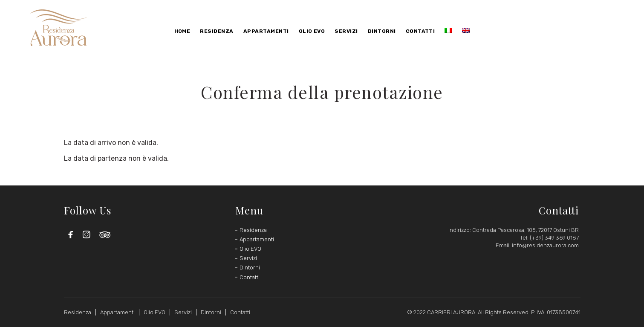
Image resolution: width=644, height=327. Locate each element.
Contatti (250, 277)
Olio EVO (250, 249)
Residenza (253, 230)
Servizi (248, 258)
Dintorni (250, 268)
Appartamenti (257, 239)
